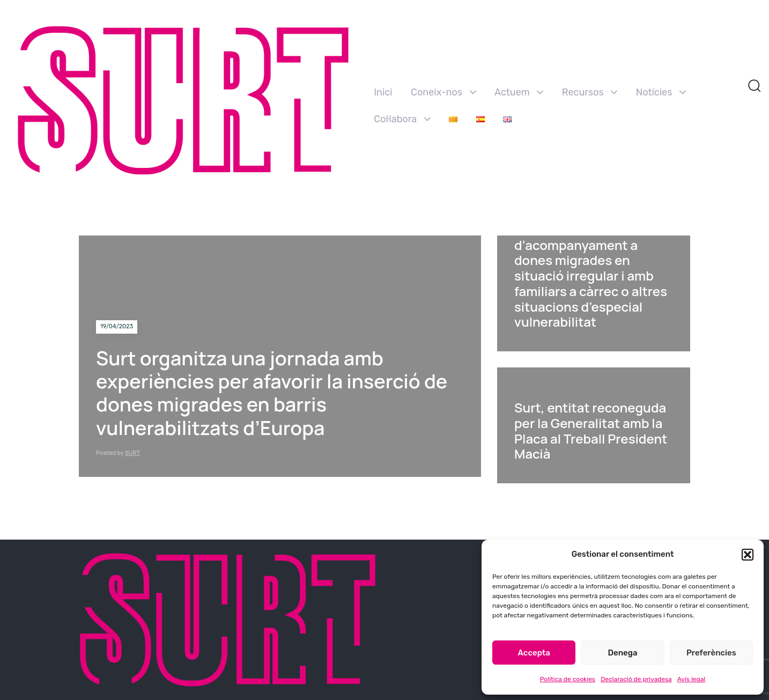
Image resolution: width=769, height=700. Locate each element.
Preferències (711, 653)
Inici (383, 92)
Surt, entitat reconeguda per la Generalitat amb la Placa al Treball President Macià (591, 430)
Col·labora (402, 119)
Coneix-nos (443, 92)
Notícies (661, 92)
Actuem (519, 92)
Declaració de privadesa (636, 679)
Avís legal (692, 679)
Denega (622, 653)
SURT (133, 452)
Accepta (534, 653)
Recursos (590, 92)
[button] (748, 555)
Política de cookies (568, 679)
